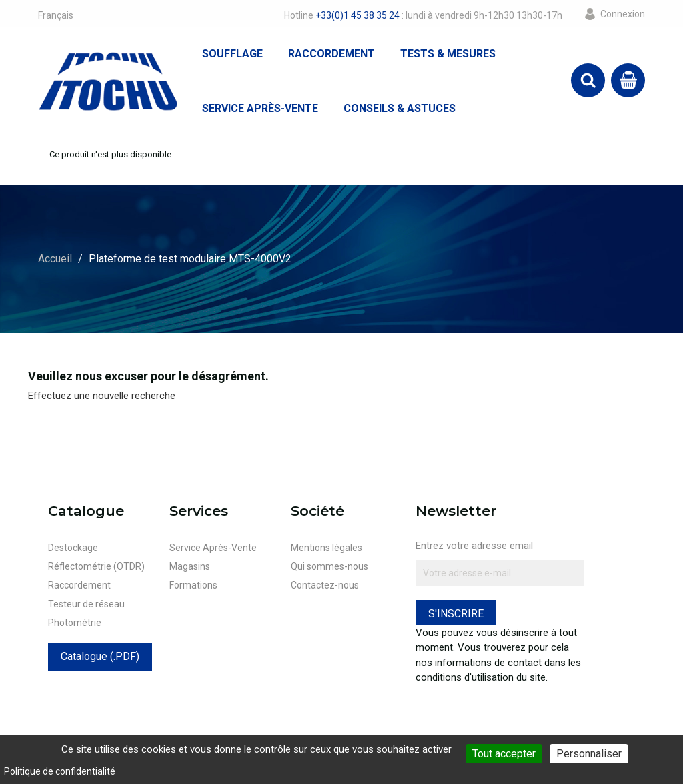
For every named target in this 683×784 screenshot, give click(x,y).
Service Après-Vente (260, 108)
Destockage (73, 548)
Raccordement (331, 54)
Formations (193, 585)
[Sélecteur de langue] (56, 15)
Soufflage (232, 54)
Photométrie (75, 623)
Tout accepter (504, 754)
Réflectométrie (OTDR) (96, 566)
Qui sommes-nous (329, 566)
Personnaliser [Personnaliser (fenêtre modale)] (589, 754)
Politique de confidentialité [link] (60, 771)
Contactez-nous (325, 585)
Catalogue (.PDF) (100, 656)
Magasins (190, 566)
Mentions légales (326, 548)
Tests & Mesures (448, 54)
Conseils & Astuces (400, 108)
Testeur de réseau (86, 604)
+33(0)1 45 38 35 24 (358, 15)
